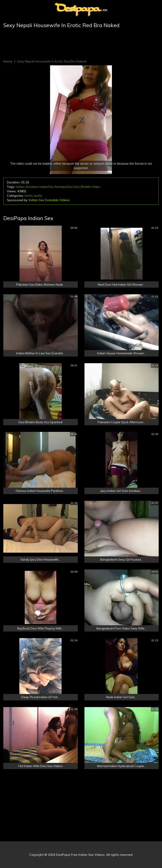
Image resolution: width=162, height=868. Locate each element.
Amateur (32, 187)
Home (8, 61)
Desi (77, 187)
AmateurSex (64, 187)
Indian (20, 187)
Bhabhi (86, 187)
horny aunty (33, 196)
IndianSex (46, 187)
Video (96, 187)
